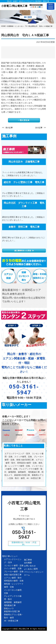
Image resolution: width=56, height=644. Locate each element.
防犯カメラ (9, 608)
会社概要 (28, 563)
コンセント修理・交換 (14, 565)
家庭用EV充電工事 (12, 611)
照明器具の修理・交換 (14, 581)
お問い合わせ (30, 566)
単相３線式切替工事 (13, 575)
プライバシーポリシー (34, 572)
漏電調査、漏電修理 (13, 602)
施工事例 (28, 560)
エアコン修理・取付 (13, 578)
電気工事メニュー (10, 556)
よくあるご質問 (31, 569)
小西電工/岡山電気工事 (20, 629)
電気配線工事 (10, 605)
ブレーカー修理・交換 (14, 571)
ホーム (27, 575)
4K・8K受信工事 (11, 621)
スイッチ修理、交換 (13, 568)
